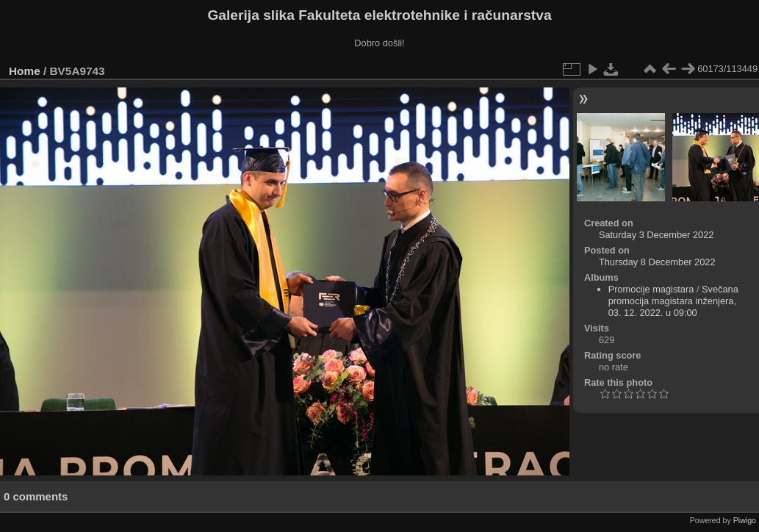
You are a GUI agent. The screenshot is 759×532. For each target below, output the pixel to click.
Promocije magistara (651, 289)
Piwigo (745, 520)
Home (25, 71)
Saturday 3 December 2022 (657, 235)
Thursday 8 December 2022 (657, 262)
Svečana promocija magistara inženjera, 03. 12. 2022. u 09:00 (673, 301)
